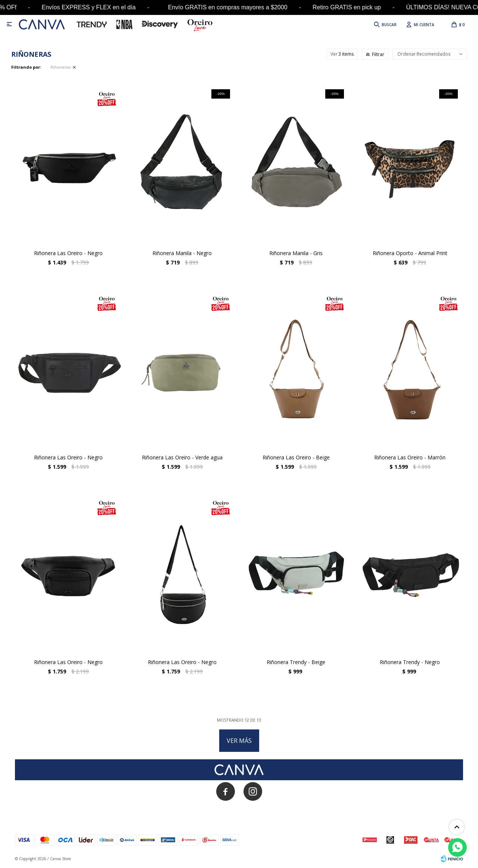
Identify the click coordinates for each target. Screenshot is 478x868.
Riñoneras (60, 67)
